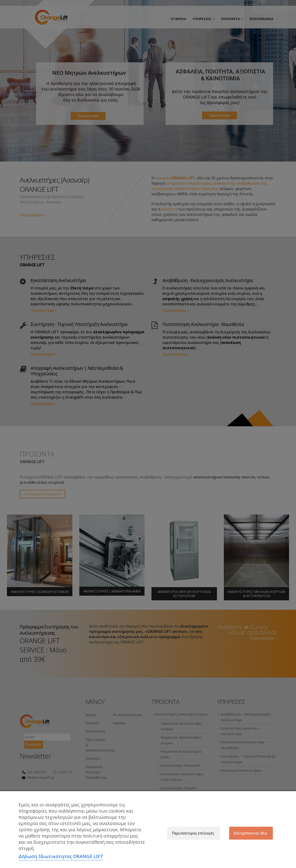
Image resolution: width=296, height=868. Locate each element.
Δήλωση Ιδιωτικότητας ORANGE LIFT (61, 856)
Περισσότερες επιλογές (193, 833)
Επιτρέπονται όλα (250, 833)
